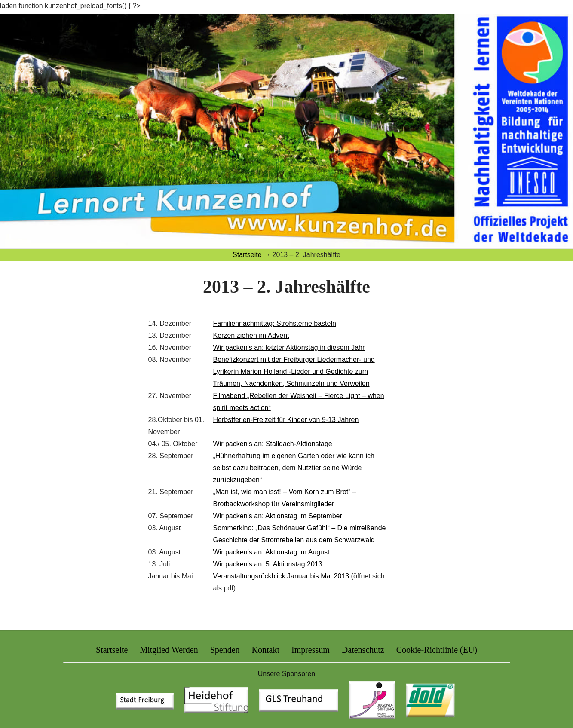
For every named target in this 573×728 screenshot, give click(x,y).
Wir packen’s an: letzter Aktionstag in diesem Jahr (289, 347)
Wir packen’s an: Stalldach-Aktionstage (273, 444)
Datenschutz (363, 650)
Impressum (311, 650)
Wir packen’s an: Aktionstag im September (278, 516)
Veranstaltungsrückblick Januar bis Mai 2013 (281, 576)
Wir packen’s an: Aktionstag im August (271, 552)
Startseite (112, 650)
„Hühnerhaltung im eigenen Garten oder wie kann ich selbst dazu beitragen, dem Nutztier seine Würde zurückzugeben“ (294, 468)
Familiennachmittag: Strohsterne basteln (275, 323)
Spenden (225, 650)
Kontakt (266, 650)
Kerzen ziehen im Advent (251, 335)
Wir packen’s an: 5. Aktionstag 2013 (268, 564)
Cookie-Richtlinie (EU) (437, 650)
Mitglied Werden (169, 650)
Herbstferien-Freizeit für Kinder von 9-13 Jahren (286, 420)
